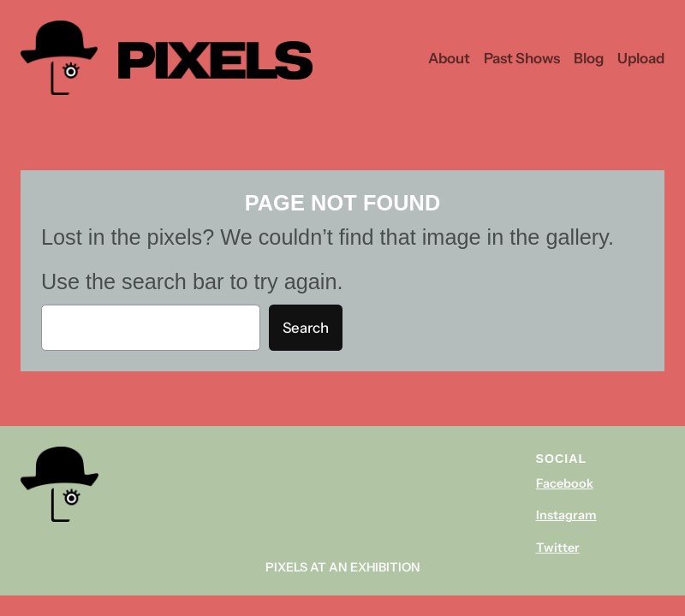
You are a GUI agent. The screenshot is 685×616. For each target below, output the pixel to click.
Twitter (558, 548)
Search (306, 328)
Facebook (565, 483)
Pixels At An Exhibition (343, 567)
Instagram (566, 515)
